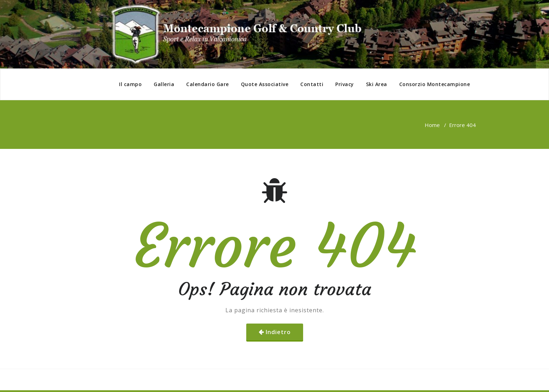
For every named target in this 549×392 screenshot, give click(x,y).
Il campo (130, 84)
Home (432, 125)
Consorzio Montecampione (435, 84)
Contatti (312, 84)
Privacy (345, 84)
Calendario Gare (208, 84)
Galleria (164, 84)
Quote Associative (265, 84)
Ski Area (377, 84)
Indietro (278, 332)
